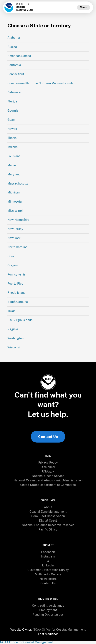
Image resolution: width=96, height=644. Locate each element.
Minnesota (15, 202)
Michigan (14, 192)
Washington (15, 338)
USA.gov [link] (48, 471)
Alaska (12, 47)
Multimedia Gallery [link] (48, 574)
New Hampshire (18, 220)
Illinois (12, 138)
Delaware (14, 92)
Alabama (14, 38)
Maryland (14, 174)
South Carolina (18, 302)
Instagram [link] (48, 556)
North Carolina (17, 247)
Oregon (13, 265)
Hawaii (12, 129)
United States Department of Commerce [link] (48, 485)
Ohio (11, 256)
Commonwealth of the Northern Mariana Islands (40, 83)
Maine (12, 165)
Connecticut (16, 74)
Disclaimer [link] (48, 467)
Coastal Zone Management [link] (48, 512)
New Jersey (15, 229)
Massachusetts (18, 184)
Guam (11, 120)
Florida (12, 101)
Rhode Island (16, 293)
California (14, 65)
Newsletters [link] (48, 579)
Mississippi (15, 211)
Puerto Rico (15, 284)
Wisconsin (14, 347)
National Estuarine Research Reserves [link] (48, 525)
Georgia (13, 111)
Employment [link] (48, 610)
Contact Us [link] (48, 437)
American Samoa (19, 56)
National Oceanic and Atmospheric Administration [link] (48, 480)
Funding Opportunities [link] (48, 615)
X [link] (48, 561)
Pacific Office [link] (48, 530)
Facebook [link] (48, 552)
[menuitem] (48, 463)
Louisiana (14, 156)
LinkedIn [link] (48, 565)
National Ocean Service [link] (48, 476)
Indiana (13, 147)
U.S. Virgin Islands (20, 320)
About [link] (48, 507)
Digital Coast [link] (48, 521)
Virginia (13, 329)
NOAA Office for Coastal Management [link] (59, 630)
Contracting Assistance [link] (48, 606)
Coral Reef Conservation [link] (48, 516)
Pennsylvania (16, 274)
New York (14, 238)
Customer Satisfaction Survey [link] (48, 570)
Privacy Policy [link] (48, 463)
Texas (11, 311)
